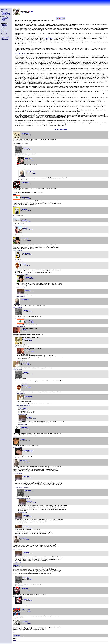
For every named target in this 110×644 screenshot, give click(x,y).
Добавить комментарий (61, 130)
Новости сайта (5, 17)
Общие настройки (5, 18)
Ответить (15, 145)
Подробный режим (6, 14)
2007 (23, 12)
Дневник (3, 27)
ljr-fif (2, 22)
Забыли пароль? (5, 37)
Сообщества (4, 32)
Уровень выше (21, 156)
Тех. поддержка (5, 39)
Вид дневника (4, 30)
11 (24, 12)
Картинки (3, 28)
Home (2, 11)
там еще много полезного (21, 53)
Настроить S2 (4, 34)
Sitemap (3, 19)
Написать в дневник (6, 13)
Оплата (3, 21)
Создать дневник (5, 12)
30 (25, 12)
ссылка (29, 135)
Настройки (4, 25)
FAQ (2, 38)
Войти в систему (4, 9)
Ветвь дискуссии (19, 145)
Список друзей (5, 26)
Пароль (3, 29)
